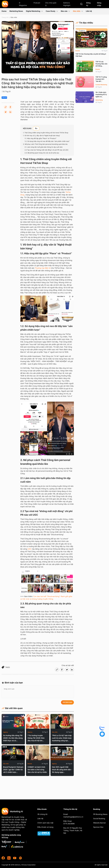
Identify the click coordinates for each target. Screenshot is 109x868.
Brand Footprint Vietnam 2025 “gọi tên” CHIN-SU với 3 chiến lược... (13, 770)
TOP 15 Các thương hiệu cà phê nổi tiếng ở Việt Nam (91, 55)
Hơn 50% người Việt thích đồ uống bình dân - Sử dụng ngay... (62, 770)
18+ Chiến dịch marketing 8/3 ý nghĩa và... (101, 95)
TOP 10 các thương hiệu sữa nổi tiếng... (101, 64)
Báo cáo (65, 11)
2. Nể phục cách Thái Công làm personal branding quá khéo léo (45, 144)
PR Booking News (100, 814)
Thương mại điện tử (43, 268)
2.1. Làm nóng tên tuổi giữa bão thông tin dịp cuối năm (44, 147)
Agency (6, 732)
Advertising (99, 100)
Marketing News (16, 11)
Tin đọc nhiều (84, 23)
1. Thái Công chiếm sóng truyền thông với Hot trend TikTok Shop (46, 133)
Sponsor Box (98, 827)
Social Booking (99, 819)
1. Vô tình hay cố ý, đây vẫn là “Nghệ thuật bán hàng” (42, 136)
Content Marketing (101, 85)
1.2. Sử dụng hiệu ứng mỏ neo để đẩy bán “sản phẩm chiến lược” (47, 141)
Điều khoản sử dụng (45, 827)
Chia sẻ (4, 98)
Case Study (52, 11)
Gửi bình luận (67, 702)
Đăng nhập (99, 4)
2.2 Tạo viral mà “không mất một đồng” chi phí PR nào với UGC (47, 150)
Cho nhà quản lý (51, 4)
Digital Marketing (34, 11)
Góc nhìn (78, 11)
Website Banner (100, 823)
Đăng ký (88, 4)
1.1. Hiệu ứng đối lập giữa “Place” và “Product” (41, 138)
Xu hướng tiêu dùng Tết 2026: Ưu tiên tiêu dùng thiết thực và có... (13, 738)
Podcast (37, 3)
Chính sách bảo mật (45, 823)
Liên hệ (89, 11)
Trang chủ (5, 17)
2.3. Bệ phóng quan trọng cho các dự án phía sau (42, 153)
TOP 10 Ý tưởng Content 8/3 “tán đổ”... (101, 79)
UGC (29, 549)
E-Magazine (23, 4)
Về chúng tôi (42, 814)
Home (4, 11)
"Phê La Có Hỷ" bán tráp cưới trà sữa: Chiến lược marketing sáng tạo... (62, 738)
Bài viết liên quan (12, 708)
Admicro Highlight (67, 4)
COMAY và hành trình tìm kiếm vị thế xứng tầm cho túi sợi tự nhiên (37, 770)
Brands (30, 764)
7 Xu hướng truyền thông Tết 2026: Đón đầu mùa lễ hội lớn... (36, 738)
